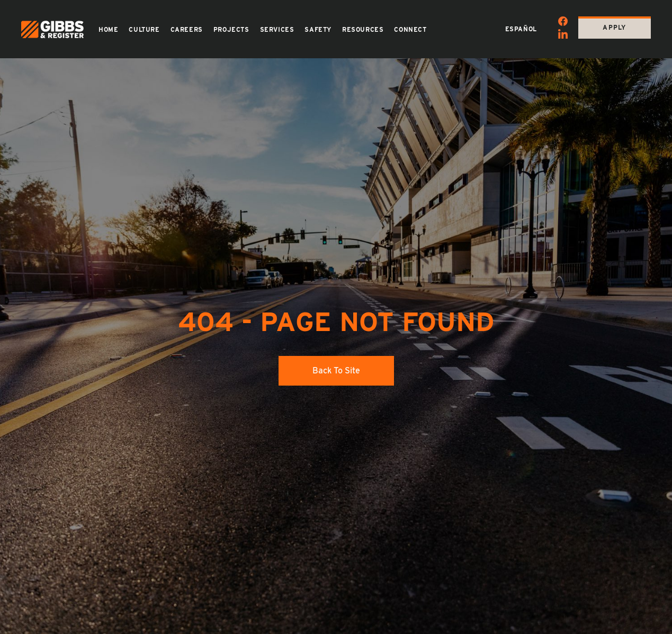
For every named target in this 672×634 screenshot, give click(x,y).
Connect (410, 30)
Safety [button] (318, 30)
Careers (187, 30)
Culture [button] (144, 30)
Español (521, 29)
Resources (363, 30)
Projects (231, 30)
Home (108, 30)
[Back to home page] (52, 29)
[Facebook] (563, 23)
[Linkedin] (563, 35)
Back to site (336, 370)
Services (277, 30)
